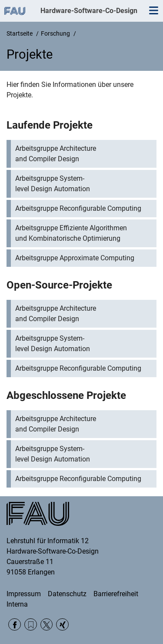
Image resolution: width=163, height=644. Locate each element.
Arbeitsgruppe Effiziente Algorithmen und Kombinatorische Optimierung (71, 233)
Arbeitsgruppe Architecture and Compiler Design (56, 154)
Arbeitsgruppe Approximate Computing (75, 258)
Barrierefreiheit (116, 594)
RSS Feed (31, 625)
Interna (17, 604)
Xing (62, 625)
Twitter (47, 625)
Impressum (24, 594)
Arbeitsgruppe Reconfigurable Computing (78, 208)
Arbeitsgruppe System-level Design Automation (53, 184)
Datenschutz (67, 594)
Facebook (15, 625)
